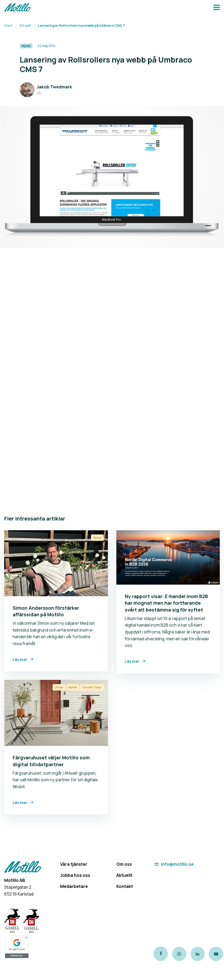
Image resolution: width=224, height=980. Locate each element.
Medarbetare (74, 886)
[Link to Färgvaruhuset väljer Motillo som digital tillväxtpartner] (56, 713)
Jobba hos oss (75, 875)
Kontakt (125, 886)
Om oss (124, 864)
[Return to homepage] (17, 8)
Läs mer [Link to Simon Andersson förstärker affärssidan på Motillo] (20, 659)
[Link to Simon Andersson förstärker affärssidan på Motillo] (56, 563)
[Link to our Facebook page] (161, 954)
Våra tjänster (74, 864)
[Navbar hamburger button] (217, 8)
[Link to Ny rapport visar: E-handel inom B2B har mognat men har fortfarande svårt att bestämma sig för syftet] (168, 557)
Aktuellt (25, 25)
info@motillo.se (174, 864)
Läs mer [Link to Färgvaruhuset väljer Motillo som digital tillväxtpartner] (20, 803)
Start (8, 25)
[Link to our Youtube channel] (216, 954)
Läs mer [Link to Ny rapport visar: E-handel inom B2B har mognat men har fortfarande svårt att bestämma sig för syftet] (132, 661)
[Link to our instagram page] (179, 954)
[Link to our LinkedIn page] (198, 954)
